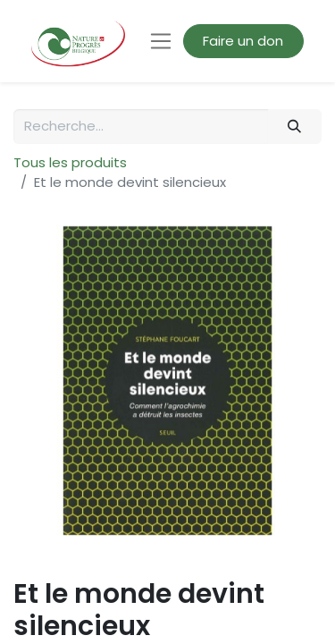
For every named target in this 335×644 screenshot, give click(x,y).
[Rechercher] (295, 127)
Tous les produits (70, 162)
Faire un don (243, 41)
